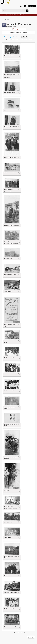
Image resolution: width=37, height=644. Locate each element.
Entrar (32, 6)
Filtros (6, 19)
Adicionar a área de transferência (19, 56)
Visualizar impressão (8, 37)
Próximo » (31, 637)
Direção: (8, 40)
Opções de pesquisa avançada (19, 33)
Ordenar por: (24, 40)
